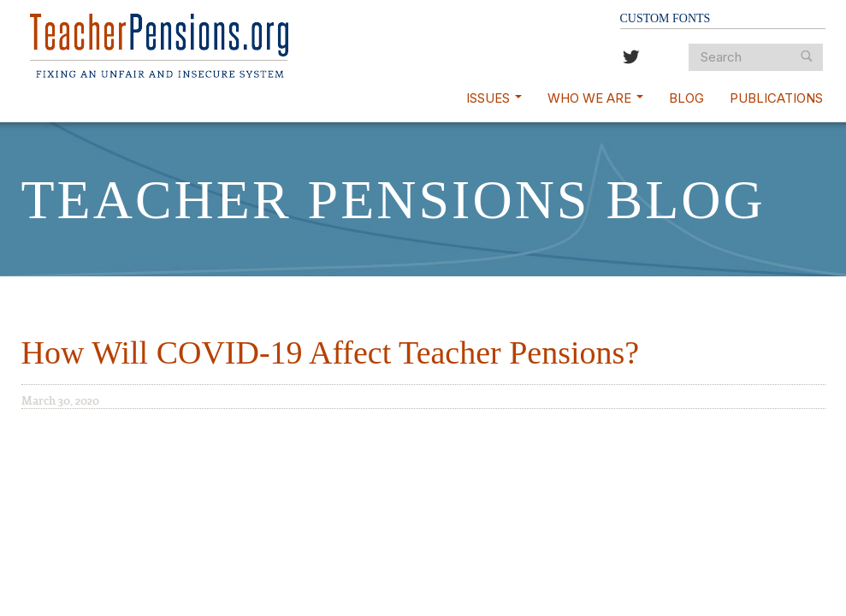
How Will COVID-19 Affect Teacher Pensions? (331, 352)
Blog (686, 98)
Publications (776, 98)
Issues (494, 98)
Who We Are (595, 98)
